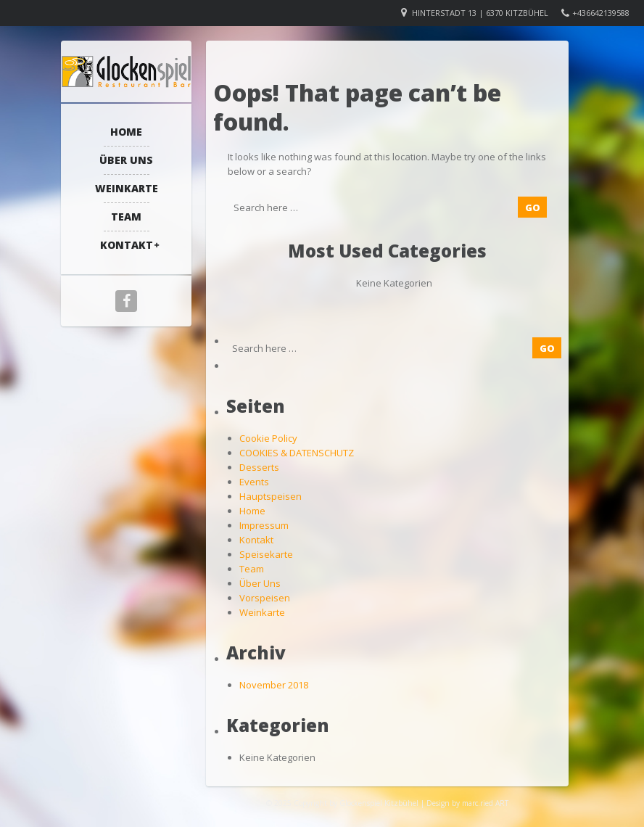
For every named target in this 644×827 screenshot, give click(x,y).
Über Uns (126, 160)
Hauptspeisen (271, 496)
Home (126, 132)
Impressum (264, 525)
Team (126, 217)
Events (254, 482)
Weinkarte (127, 188)
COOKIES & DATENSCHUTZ (297, 453)
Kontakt (127, 245)
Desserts (259, 467)
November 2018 (274, 685)
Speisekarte (266, 554)
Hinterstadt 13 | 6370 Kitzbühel (480, 13)
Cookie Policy (268, 438)
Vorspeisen (265, 598)
